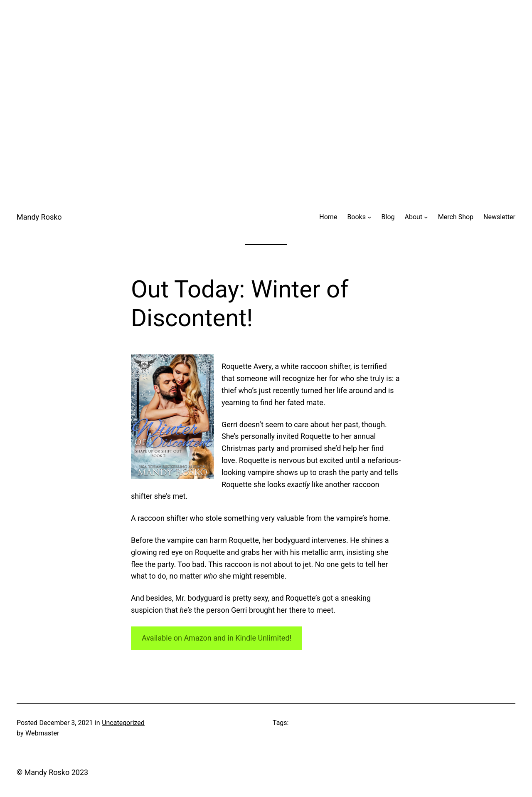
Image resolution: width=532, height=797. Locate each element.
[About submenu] (426, 217)
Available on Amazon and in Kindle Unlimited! (217, 638)
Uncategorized (123, 723)
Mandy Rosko (39, 217)
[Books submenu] (369, 217)
